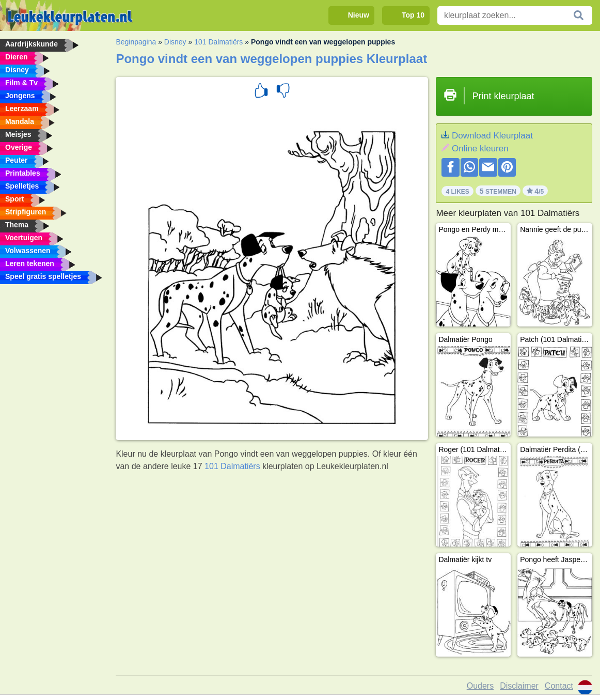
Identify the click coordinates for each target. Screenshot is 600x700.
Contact (559, 686)
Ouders (480, 686)
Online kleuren (480, 149)
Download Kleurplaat (492, 136)
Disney (175, 42)
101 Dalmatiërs (218, 42)
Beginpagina (136, 42)
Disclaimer (519, 686)
